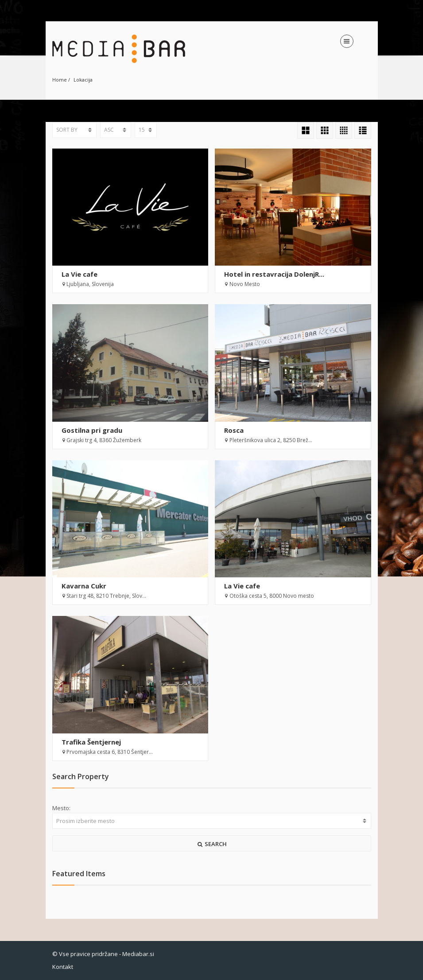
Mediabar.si (138, 954)
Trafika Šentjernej (91, 742)
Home (60, 80)
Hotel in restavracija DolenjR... (274, 274)
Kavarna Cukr (84, 586)
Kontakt (63, 967)
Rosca (234, 430)
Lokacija (83, 80)
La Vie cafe (80, 274)
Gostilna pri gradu (92, 430)
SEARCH (212, 844)
